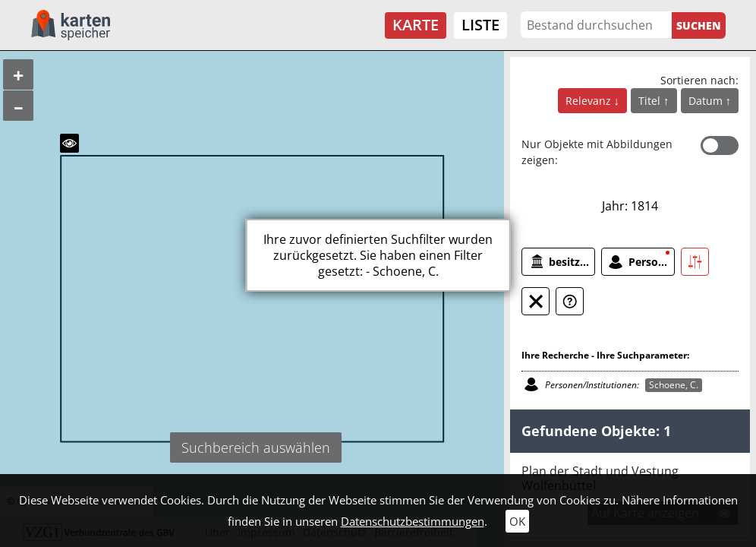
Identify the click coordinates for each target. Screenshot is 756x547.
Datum (707, 101)
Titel (651, 101)
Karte (416, 25)
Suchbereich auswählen (256, 447)
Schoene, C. (674, 385)
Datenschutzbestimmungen (413, 521)
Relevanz (590, 101)
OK (517, 521)
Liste (480, 25)
